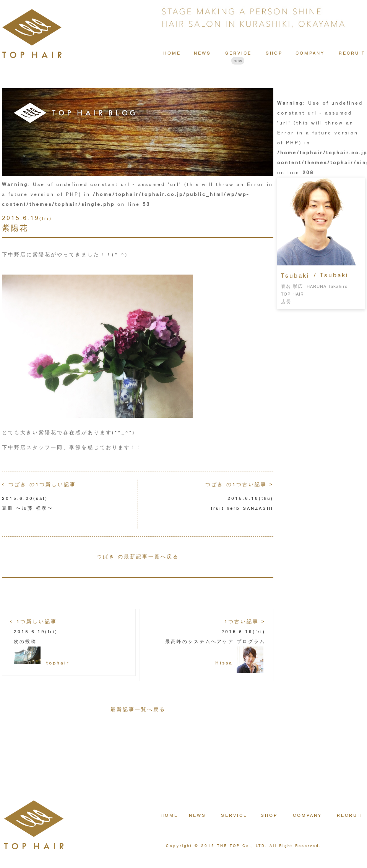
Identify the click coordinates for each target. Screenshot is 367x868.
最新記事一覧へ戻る (138, 709)
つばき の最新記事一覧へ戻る (138, 557)
